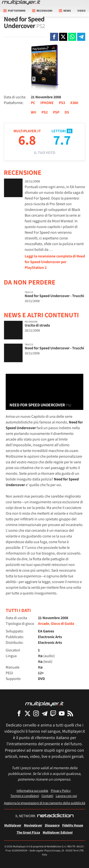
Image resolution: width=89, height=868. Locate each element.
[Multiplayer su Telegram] (45, 713)
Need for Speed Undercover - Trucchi (54, 296)
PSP (56, 112)
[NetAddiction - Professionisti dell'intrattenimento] (55, 816)
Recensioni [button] (42, 11)
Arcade (44, 624)
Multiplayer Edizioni (58, 832)
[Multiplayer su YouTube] (62, 713)
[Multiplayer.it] (21, 2)
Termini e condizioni (25, 796)
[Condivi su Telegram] (81, 37)
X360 (74, 103)
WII (34, 112)
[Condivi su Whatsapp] (72, 37)
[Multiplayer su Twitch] (53, 713)
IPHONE (47, 103)
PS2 (45, 112)
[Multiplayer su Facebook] (19, 713)
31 (70, 131)
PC (33, 103)
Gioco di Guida (62, 624)
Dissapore (52, 825)
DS (67, 112)
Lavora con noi (66, 796)
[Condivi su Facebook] (54, 37)
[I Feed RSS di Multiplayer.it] (70, 713)
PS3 (62, 103)
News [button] (65, 11)
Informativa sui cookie (32, 790)
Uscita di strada (37, 325)
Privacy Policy (61, 790)
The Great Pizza (28, 832)
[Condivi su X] (63, 37)
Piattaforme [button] (14, 11)
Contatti (47, 796)
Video (81, 11)
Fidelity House (73, 825)
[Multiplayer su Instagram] (36, 713)
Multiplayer (13, 825)
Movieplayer (33, 825)
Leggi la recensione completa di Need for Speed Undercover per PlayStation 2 (55, 262)
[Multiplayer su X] (28, 713)
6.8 (27, 140)
